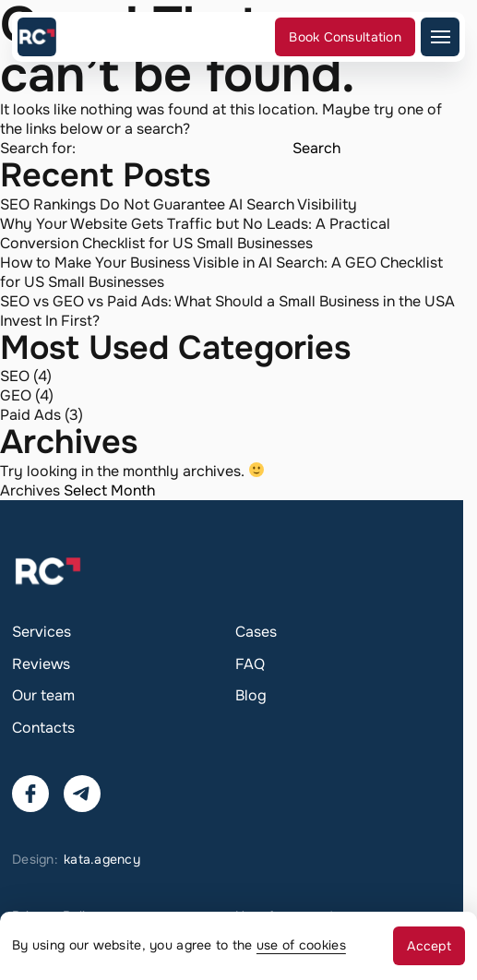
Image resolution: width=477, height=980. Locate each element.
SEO (15, 376)
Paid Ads (30, 415)
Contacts (43, 728)
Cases (256, 632)
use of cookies (301, 945)
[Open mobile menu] (440, 37)
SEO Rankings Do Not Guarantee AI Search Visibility (179, 204)
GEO (16, 395)
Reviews (41, 664)
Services (42, 632)
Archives (30, 490)
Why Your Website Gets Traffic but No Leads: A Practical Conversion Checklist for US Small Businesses (195, 233)
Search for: (38, 148)
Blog (251, 695)
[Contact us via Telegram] (82, 794)
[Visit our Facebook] (30, 794)
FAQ (250, 664)
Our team (43, 695)
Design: (76, 859)
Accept (429, 946)
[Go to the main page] (37, 37)
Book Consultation (345, 37)
